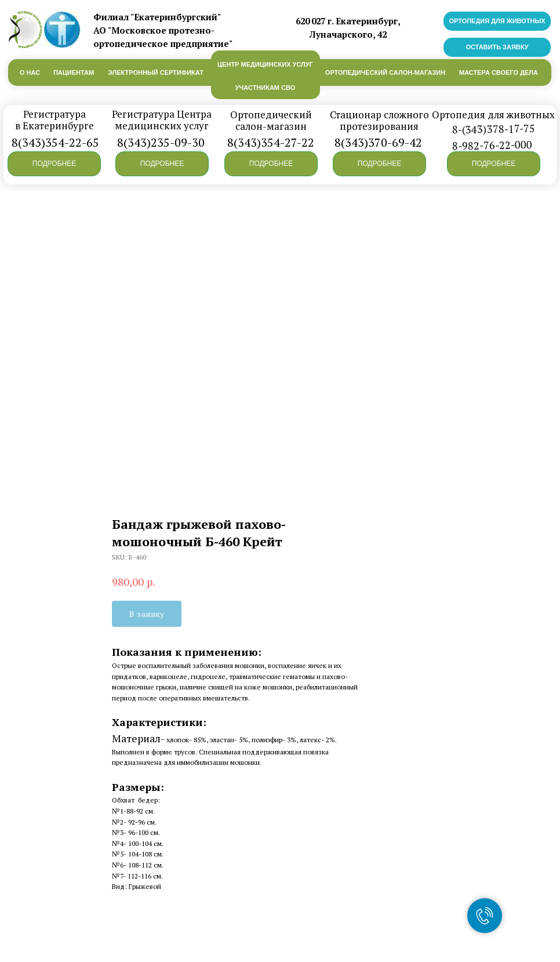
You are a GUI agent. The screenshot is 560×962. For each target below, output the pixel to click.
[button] (54, 164)
